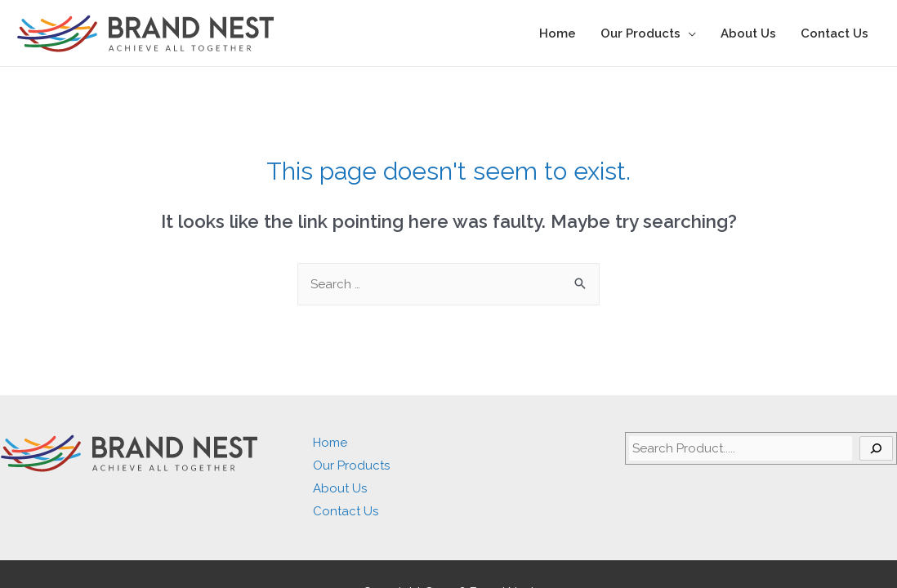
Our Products (640, 33)
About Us (748, 33)
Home (558, 33)
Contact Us (835, 33)
